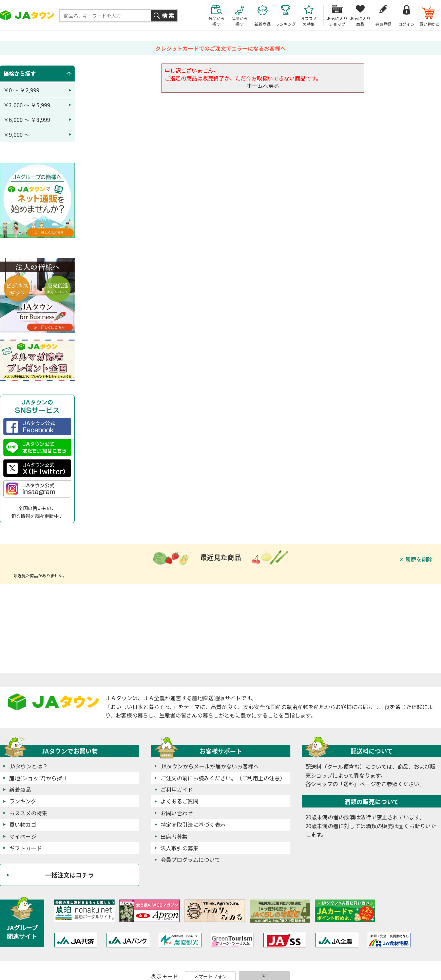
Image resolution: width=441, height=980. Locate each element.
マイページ (23, 836)
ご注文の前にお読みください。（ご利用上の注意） (223, 778)
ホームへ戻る (263, 86)
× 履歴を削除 (416, 559)
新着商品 (20, 790)
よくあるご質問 (179, 801)
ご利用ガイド (177, 790)
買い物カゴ (23, 824)
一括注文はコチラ (70, 875)
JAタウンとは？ (28, 766)
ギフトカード (25, 848)
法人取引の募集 (179, 848)
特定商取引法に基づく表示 (193, 824)
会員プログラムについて (190, 859)
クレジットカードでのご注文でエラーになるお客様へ (220, 48)
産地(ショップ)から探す (38, 778)
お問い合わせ (177, 813)
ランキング (23, 801)
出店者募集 (174, 836)
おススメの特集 (28, 813)
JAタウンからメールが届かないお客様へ (210, 766)
